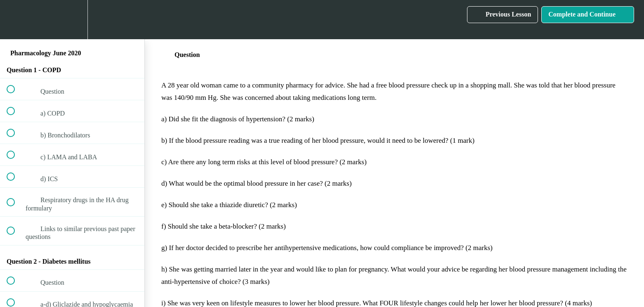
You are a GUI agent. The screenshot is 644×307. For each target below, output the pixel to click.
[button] (15, 20)
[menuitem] (72, 20)
